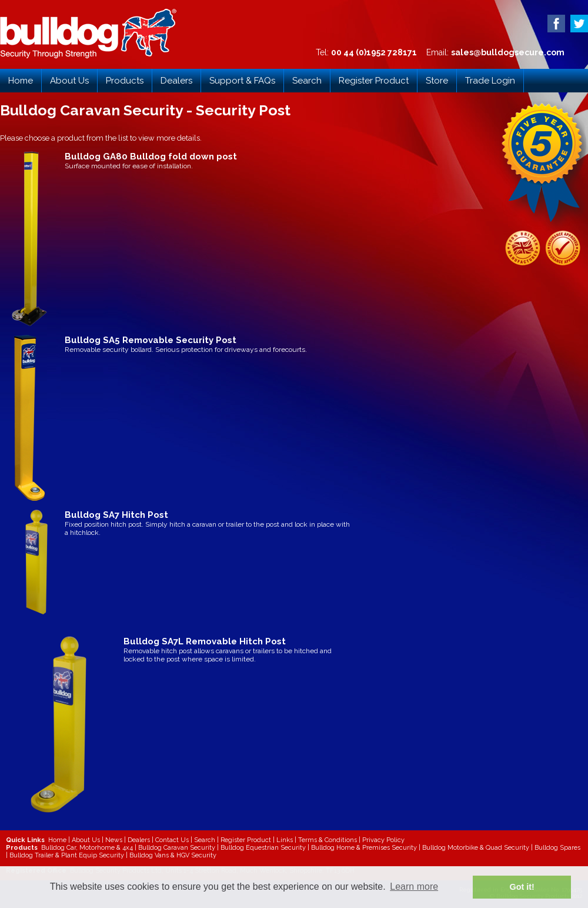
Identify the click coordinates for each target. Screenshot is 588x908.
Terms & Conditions (328, 840)
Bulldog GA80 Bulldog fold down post (151, 157)
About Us (69, 81)
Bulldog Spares (557, 848)
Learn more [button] (414, 887)
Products (125, 81)
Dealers (176, 81)
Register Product (374, 81)
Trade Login (490, 81)
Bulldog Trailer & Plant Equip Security (67, 855)
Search (307, 81)
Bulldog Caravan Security (177, 848)
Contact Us (172, 840)
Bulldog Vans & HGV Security (173, 855)
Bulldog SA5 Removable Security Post (151, 340)
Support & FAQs (242, 81)
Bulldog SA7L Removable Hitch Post (205, 641)
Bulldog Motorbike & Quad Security (476, 848)
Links (285, 840)
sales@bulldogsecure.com (508, 52)
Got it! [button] (522, 887)
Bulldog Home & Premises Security (364, 848)
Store (437, 81)
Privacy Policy (383, 840)
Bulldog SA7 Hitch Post (116, 515)
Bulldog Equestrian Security (263, 848)
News (114, 840)
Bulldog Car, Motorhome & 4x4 (87, 848)
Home (21, 81)
